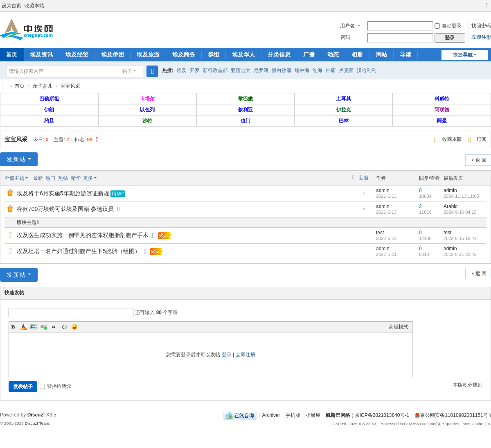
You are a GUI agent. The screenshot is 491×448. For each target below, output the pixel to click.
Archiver (271, 415)
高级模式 (399, 327)
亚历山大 (241, 70)
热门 (50, 178)
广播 (309, 54)
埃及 (182, 70)
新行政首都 (215, 70)
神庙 (331, 70)
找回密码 (481, 26)
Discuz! (36, 415)
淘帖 (381, 54)
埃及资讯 (41, 54)
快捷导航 (463, 55)
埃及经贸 (77, 54)
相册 (357, 54)
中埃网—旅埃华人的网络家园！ (3, 86)
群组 (214, 54)
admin (383, 190)
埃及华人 (243, 54)
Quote (54, 327)
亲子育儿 (43, 86)
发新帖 (16, 159)
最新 (38, 178)
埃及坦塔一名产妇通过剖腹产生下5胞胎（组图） (79, 251)
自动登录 (448, 26)
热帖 (63, 178)
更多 (88, 178)
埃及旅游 (148, 54)
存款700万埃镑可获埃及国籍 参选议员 (65, 209)
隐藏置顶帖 (364, 196)
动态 (333, 54)
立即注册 (481, 37)
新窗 (364, 178)
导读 (405, 54)
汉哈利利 (367, 70)
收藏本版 (453, 139)
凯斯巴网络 (338, 415)
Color (23, 327)
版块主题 (27, 222)
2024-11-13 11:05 (461, 196)
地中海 (302, 70)
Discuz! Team (37, 423)
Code (64, 327)
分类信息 (279, 54)
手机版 (293, 415)
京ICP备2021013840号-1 (382, 415)
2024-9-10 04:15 (460, 212)
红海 (318, 70)
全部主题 (14, 178)
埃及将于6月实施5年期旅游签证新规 (63, 193)
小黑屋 (313, 415)
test (380, 233)
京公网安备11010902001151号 (454, 415)
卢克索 (346, 70)
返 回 (481, 160)
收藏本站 (34, 6)
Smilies (74, 327)
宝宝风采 (70, 86)
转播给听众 (56, 386)
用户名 (347, 26)
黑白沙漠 (282, 70)
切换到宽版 (487, 9)
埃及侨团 (113, 54)
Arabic (450, 206)
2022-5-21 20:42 (460, 254)
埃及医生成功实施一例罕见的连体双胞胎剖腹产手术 (83, 235)
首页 (20, 86)
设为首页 (11, 6)
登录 (227, 355)
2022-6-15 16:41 (460, 238)
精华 (76, 178)
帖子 (127, 71)
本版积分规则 (468, 385)
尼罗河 (261, 70)
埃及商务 (184, 54)
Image (34, 327)
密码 (345, 37)
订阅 (482, 139)
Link (44, 327)
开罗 (195, 70)
